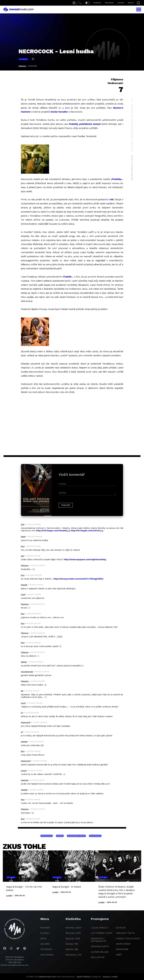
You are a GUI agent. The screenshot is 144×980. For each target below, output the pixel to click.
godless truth (125, 933)
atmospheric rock (76, 836)
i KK (111, 199)
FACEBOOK (97, 3)
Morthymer (123, 944)
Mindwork (122, 949)
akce (43, 938)
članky (45, 933)
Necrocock (47, 836)
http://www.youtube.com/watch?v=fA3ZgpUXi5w (78, 579)
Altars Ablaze (100, 952)
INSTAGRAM (109, 3)
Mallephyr (98, 957)
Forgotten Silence (128, 938)
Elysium (121, 928)
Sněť (119, 955)
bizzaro (106, 977)
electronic (95, 836)
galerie (45, 944)
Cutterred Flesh (102, 933)
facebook (46, 949)
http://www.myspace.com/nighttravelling (85, 559)
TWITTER (121, 3)
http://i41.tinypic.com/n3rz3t (85, 531)
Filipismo (22, 66)
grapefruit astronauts (99, 940)
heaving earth (100, 946)
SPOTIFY (131, 3)
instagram (47, 955)
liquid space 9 (100, 928)
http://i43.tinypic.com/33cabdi (51, 531)
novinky (45, 928)
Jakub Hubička (83, 977)
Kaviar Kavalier (59, 112)
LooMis (114, 977)
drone (60, 836)
